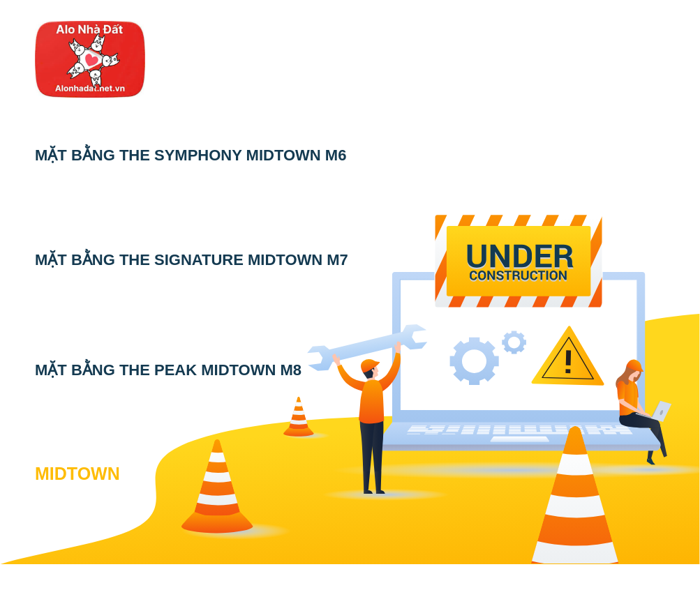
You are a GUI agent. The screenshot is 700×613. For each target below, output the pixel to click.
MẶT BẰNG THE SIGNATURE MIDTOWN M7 (192, 260)
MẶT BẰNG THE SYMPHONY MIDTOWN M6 (191, 155)
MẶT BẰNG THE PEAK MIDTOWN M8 (168, 370)
